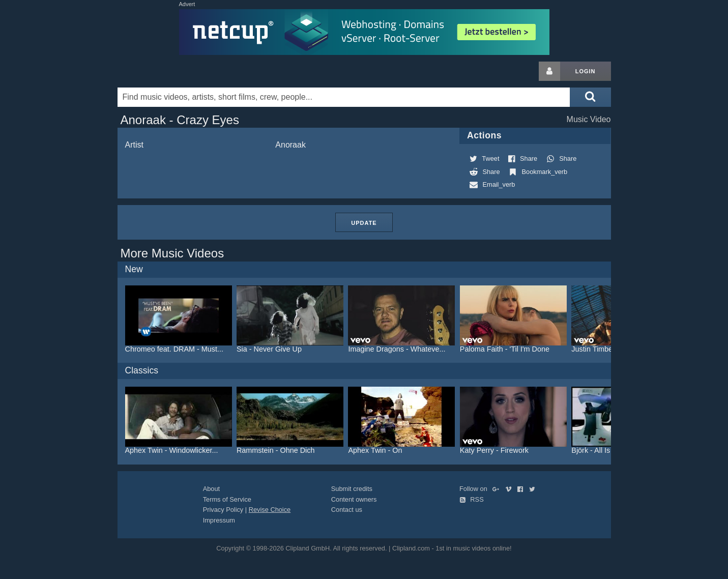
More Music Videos (172, 253)
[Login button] (549, 71)
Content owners (354, 499)
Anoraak (290, 145)
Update (364, 223)
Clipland (171, 71)
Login (586, 71)
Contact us (347, 510)
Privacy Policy (223, 510)
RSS (472, 499)
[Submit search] (590, 97)
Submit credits (352, 489)
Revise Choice (270, 510)
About (211, 489)
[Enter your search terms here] (344, 97)
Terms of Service (227, 499)
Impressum (219, 520)
